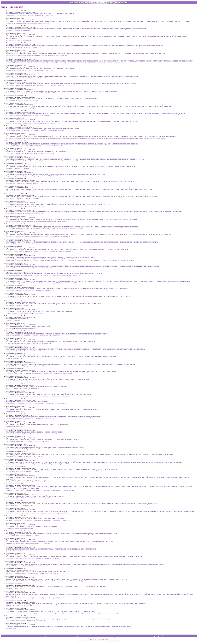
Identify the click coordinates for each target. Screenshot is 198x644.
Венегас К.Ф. (19, 48)
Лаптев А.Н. (17, 31)
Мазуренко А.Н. (26, 31)
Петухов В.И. (19, 313)
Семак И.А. (62, 598)
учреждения (77, 636)
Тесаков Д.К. (31, 16)
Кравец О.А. (36, 131)
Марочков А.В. (21, 306)
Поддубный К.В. (69, 251)
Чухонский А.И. (47, 236)
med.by (44, 636)
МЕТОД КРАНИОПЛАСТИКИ (17, 319)
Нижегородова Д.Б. (53, 260)
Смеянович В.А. (67, 236)
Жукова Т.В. (10, 513)
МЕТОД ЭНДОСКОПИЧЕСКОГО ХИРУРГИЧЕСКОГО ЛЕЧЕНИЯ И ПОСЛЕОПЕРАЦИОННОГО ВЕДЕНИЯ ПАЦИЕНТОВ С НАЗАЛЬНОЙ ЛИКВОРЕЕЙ (61, 372)
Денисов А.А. (28, 260)
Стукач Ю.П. (94, 138)
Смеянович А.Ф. (11, 100)
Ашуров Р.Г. (28, 381)
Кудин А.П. (34, 328)
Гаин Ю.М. (39, 490)
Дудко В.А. (29, 306)
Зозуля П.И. (10, 31)
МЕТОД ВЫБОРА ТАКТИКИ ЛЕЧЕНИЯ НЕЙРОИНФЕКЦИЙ (28, 326)
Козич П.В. (20, 100)
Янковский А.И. (46, 336)
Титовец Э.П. (27, 100)
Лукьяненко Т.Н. (20, 411)
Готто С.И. (61, 251)
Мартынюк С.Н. (28, 513)
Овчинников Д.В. (35, 573)
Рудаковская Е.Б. (58, 490)
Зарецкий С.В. (28, 131)
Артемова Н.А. (37, 598)
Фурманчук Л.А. (58, 613)
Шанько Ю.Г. (10, 40)
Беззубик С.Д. (54, 513)
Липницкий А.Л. (11, 306)
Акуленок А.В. (28, 605)
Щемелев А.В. (29, 55)
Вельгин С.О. (26, 328)
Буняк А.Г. (29, 93)
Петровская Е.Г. (133, 138)
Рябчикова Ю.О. (19, 40)
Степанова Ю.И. (42, 85)
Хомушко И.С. (49, 16)
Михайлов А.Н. (11, 411)
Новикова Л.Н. (53, 138)
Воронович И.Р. (20, 566)
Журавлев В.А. (28, 116)
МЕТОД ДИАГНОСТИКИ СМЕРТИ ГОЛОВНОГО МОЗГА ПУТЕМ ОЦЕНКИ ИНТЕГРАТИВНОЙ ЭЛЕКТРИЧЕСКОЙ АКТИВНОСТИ (54, 304)
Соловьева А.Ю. (37, 48)
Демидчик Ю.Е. (48, 490)
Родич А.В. (47, 55)
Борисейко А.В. (53, 131)
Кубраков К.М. (10, 313)
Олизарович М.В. (18, 358)
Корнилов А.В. (28, 313)
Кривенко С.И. (29, 138)
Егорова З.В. (34, 481)
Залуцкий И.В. (38, 449)
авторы (111, 636)
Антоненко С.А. (58, 373)
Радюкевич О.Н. (11, 351)
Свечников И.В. (40, 290)
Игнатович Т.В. (63, 260)
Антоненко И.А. (57, 161)
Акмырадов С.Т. (47, 116)
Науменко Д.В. (67, 161)
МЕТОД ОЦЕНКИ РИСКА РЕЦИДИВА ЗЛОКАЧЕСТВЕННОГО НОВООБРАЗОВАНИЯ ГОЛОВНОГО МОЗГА (45, 447)
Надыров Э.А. (39, 176)
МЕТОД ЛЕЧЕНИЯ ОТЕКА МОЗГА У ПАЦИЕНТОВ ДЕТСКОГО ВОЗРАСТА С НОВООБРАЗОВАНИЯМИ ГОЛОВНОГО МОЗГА (52, 99)
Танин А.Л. (45, 138)
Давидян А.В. (55, 55)
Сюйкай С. (18, 321)
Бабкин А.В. (26, 481)
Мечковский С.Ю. (69, 490)
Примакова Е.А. (123, 138)
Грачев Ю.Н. (76, 581)
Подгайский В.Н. (20, 490)
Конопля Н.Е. (37, 434)
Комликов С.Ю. (151, 138)
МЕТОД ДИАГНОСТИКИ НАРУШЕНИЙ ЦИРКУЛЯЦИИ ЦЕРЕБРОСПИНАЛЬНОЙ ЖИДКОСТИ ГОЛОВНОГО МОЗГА (49, 394)
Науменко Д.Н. (76, 275)
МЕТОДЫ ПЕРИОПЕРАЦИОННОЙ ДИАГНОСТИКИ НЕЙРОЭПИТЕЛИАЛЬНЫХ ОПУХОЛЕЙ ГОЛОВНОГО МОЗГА (48, 379)
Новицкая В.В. (29, 251)
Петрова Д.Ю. (10, 490)
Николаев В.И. (30, 176)
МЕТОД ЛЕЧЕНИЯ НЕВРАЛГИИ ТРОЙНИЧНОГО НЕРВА (27, 402)
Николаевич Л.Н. (11, 449)
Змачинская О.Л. (50, 146)
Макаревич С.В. (20, 214)
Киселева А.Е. (46, 434)
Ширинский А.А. (64, 513)
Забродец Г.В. (27, 48)
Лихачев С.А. (19, 78)
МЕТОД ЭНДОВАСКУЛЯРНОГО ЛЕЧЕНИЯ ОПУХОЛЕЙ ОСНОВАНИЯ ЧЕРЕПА (35, 496)
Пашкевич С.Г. (70, 138)
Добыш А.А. (55, 176)
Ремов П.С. (9, 358)
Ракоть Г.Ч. (55, 229)
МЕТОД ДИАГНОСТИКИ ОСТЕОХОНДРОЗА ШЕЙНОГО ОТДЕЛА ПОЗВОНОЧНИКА (37, 424)
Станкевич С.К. (19, 116)
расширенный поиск (161, 636)
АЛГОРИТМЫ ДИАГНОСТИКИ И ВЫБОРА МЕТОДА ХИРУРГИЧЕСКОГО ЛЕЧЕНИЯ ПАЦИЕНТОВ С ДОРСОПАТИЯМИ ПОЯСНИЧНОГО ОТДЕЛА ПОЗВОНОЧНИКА (67, 289)
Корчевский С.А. (27, 505)
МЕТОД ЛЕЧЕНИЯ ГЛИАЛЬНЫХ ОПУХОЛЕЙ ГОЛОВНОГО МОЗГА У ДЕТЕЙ (35, 432)
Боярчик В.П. (45, 63)
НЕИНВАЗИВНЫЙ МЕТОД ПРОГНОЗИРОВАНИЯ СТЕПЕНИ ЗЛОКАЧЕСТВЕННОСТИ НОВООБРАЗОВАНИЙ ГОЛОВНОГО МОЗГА (54, 274)
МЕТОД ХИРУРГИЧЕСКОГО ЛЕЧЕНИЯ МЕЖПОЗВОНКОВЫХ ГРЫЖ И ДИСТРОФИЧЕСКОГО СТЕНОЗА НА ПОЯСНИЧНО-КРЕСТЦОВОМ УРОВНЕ (61, 357)
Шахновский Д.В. (83, 63)
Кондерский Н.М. (38, 313)
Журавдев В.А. (29, 528)
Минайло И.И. (45, 573)
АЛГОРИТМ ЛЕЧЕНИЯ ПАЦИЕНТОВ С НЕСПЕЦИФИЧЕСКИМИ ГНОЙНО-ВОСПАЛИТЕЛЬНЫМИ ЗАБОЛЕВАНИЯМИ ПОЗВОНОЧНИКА (57, 334)
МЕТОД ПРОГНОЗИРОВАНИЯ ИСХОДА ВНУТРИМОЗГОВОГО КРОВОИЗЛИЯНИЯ (37, 387)
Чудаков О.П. (10, 321)
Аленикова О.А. (19, 528)
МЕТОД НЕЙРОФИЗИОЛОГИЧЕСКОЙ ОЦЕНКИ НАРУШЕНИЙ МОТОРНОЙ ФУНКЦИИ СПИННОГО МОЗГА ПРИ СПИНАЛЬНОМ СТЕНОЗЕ (58, 204)
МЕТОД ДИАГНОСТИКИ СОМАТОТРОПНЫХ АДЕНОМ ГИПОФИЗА (31, 526)
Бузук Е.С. (80, 260)
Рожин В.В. (47, 176)
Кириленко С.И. (21, 176)
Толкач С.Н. (37, 63)
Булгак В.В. (121, 613)
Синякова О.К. (93, 63)
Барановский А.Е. (21, 621)
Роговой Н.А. (38, 23)
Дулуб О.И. (19, 183)
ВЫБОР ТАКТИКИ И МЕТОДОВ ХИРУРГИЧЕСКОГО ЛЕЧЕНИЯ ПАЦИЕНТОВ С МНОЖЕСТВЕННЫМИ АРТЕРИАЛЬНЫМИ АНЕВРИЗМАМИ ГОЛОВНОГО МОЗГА (66, 579)
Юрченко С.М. (39, 214)
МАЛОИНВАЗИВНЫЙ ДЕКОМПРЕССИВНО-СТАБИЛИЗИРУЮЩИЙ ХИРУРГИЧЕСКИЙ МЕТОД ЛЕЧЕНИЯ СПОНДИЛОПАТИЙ (53, 417)
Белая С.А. (43, 78)
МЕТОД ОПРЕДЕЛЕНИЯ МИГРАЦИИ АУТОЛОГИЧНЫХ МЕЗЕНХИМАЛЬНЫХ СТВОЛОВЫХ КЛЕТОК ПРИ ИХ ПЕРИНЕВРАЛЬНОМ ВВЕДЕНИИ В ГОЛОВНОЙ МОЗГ (68, 250)
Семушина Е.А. (111, 63)
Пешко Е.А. (63, 63)
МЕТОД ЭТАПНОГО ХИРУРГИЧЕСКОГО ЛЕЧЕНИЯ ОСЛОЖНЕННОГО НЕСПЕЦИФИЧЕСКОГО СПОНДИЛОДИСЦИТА (50, 341)
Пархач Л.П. (28, 40)
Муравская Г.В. (39, 613)
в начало (16, 636)
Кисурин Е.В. (46, 441)
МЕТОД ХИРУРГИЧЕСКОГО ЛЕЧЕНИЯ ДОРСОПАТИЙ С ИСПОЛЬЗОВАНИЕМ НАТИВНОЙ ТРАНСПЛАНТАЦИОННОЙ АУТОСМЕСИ (56, 174)
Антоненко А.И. (67, 275)
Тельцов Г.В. (38, 441)
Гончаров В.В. (161, 138)
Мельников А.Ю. (28, 351)
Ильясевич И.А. (22, 16)
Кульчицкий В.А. (19, 138)
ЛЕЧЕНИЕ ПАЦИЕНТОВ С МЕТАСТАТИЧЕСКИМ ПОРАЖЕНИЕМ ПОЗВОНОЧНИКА (37, 572)
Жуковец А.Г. (10, 573)
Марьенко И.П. (19, 168)
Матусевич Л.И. (39, 521)
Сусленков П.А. (20, 55)
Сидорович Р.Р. (10, 55)
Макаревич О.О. (55, 123)
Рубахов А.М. (37, 116)
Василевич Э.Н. (39, 55)
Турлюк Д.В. (30, 23)
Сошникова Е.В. (40, 16)
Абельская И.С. (11, 191)
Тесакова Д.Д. (42, 481)
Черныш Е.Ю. (46, 251)
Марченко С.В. (88, 260)
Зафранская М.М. (49, 259)
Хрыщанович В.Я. (20, 23)
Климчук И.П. (47, 23)
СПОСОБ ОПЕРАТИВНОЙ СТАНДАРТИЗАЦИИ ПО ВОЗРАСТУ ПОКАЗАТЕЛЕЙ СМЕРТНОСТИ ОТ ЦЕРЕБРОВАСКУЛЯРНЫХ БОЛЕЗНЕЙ (57, 587)
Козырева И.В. (35, 78)
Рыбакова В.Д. (41, 221)
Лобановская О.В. (64, 229)
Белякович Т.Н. (62, 131)
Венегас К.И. (29, 123)
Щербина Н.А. (49, 521)
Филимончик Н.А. (39, 146)
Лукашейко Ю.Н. (77, 613)
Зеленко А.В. (19, 63)
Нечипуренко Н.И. (21, 85)
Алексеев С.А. (10, 23)
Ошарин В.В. (54, 598)
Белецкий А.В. (10, 214)
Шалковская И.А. (105, 613)
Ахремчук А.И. (52, 85)
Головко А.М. (19, 131)
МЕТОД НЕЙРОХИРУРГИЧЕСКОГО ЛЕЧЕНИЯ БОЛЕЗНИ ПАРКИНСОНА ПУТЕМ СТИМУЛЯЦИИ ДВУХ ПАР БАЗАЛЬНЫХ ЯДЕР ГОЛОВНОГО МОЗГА (62, 91)
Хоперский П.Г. (36, 388)
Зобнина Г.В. (30, 146)
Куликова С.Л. (10, 78)
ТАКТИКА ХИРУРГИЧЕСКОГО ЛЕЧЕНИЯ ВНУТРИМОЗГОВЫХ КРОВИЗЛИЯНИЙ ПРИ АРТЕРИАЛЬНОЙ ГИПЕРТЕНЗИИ (51, 549)
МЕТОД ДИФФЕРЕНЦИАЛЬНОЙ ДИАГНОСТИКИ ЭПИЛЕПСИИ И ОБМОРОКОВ (36, 519)
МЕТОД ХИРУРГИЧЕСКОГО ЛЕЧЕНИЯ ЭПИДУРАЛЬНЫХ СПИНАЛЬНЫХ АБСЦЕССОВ (39, 311)
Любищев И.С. (40, 581)
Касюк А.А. (26, 573)
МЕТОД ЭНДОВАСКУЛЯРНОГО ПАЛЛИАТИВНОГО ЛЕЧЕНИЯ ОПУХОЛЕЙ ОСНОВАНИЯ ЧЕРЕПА (43, 440)
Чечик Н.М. (29, 191)
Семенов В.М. (19, 336)
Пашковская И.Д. (32, 85)
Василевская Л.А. (62, 221)
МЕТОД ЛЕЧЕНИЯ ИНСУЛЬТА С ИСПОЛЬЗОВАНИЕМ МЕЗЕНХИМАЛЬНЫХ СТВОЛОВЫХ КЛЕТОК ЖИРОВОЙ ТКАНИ (51, 257)
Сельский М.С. (20, 464)
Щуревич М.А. (58, 521)
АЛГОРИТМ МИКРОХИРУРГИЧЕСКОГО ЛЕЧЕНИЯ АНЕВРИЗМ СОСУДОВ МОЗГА (37, 152)
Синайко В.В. (19, 598)
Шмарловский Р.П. (30, 581)
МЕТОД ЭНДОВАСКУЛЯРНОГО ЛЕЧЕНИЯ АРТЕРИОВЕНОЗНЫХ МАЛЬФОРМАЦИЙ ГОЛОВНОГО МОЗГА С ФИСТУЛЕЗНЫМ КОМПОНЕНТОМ (60, 541)
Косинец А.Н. (10, 605)
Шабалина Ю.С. (97, 260)
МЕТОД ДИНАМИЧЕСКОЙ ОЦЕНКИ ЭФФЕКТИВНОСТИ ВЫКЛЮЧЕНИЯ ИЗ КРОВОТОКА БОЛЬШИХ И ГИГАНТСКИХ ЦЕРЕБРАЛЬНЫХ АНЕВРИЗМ (62, 470)
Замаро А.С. (87, 138)
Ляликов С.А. (17, 388)
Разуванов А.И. (38, 183)
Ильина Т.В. (66, 521)
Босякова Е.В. (101, 63)
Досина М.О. (79, 138)
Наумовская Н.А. (72, 63)
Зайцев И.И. (27, 168)
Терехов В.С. (81, 229)
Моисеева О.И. (54, 573)
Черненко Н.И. (39, 464)
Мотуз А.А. (20, 351)
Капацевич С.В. (21, 146)
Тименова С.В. (26, 388)
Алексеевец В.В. (54, 63)
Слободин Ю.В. (20, 191)
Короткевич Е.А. (29, 275)
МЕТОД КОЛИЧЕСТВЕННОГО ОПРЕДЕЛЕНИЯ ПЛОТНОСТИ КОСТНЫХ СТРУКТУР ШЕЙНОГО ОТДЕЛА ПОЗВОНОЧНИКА (52, 409)
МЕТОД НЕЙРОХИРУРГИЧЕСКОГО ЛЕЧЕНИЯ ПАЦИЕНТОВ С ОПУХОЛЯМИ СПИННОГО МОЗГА (43, 129)
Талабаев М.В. (10, 48)
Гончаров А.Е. (10, 328)
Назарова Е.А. (142, 138)
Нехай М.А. (62, 138)
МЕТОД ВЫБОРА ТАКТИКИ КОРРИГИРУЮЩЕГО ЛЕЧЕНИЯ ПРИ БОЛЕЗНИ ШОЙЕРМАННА (41, 14)
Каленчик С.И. (56, 396)
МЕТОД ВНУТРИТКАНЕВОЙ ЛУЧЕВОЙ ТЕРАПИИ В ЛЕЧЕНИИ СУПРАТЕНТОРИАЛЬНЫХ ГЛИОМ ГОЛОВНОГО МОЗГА (51, 611)
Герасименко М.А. (11, 16)
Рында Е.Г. (18, 328)
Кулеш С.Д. (9, 388)
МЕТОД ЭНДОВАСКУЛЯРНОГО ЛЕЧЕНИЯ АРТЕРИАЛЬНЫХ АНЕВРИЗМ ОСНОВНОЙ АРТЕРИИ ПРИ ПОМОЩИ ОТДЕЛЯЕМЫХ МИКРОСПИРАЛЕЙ (61, 534)
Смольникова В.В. (112, 138)
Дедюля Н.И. (103, 138)
